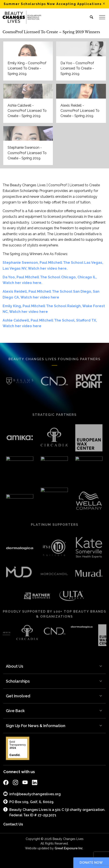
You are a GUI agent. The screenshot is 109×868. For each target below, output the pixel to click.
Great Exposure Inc (69, 848)
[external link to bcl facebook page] (6, 783)
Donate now (91, 863)
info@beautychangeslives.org (32, 794)
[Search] (90, 17)
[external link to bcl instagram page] (15, 783)
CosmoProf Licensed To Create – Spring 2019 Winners (51, 32)
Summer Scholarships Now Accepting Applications (53, 4)
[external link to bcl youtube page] (25, 783)
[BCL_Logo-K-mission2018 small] (44, 17)
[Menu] (101, 17)
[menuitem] (90, 17)
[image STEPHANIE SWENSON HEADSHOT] (30, 147)
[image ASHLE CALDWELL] (30, 105)
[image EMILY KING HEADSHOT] (30, 63)
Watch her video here (40, 297)
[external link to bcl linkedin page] (35, 783)
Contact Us (13, 824)
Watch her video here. (48, 268)
